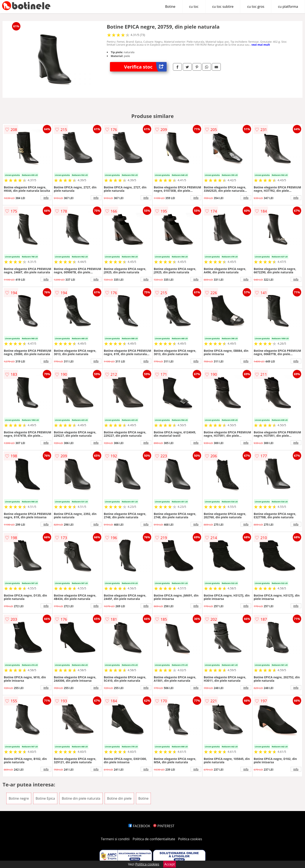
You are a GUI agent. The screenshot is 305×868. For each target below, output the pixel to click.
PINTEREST (164, 826)
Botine (170, 7)
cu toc (194, 7)
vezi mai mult (261, 45)
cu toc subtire (223, 7)
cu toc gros (256, 7)
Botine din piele (119, 798)
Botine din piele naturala (81, 798)
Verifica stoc (145, 67)
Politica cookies (190, 839)
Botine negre (19, 798)
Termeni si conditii (115, 839)
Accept (170, 864)
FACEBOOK (139, 826)
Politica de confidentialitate (154, 839)
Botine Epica (45, 798)
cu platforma (288, 7)
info (46, 198)
